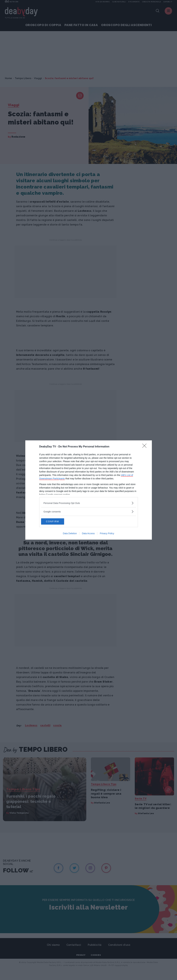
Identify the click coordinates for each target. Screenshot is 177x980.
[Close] (145, 447)
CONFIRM (57, 521)
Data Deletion (70, 534)
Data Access (88, 534)
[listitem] (89, 503)
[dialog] (89, 490)
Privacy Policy (107, 534)
